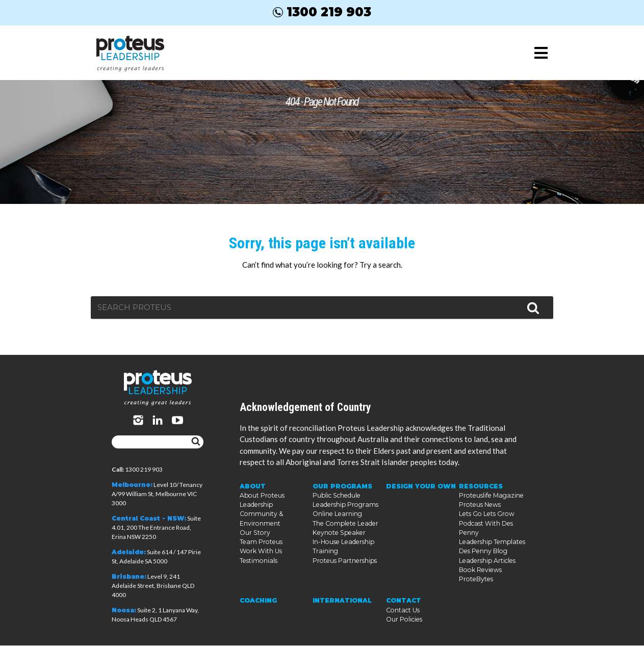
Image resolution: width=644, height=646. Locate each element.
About (253, 497)
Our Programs (341, 497)
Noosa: (124, 611)
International (342, 601)
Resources (480, 497)
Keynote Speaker (337, 543)
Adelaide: (129, 552)
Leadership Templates (491, 543)
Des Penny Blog (482, 552)
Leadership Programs (344, 516)
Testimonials (258, 571)
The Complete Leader (344, 534)
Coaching (258, 601)
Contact (404, 601)
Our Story (254, 543)
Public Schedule (336, 507)
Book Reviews (479, 571)
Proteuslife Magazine (490, 507)
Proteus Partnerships (344, 571)
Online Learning (337, 525)
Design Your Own (420, 497)
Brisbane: (129, 577)
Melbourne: (132, 485)
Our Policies (404, 620)
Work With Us (260, 562)
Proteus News (479, 516)
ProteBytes (475, 580)
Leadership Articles (486, 562)
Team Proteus (260, 552)
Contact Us (402, 611)
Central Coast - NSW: (149, 519)
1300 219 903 (322, 12)
